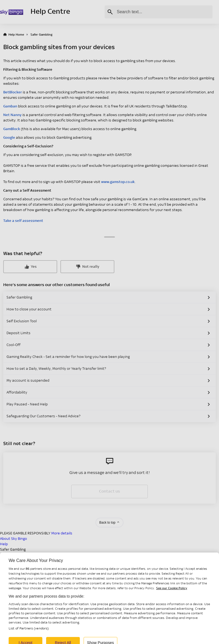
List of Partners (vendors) (29, 631)
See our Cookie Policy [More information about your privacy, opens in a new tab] (172, 591)
